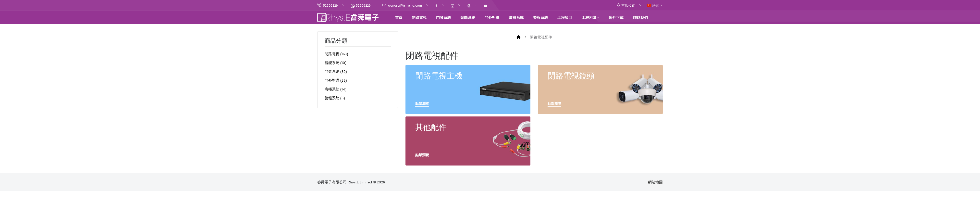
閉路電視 (336, 54)
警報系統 (335, 98)
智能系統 (335, 63)
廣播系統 (335, 89)
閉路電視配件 (541, 37)
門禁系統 (336, 71)
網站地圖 (655, 182)
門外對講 (336, 80)
